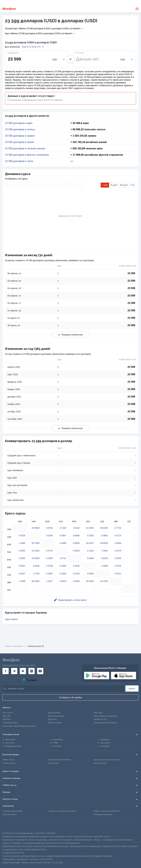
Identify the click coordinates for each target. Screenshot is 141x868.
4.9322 (63, 581)
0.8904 (118, 543)
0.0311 (118, 574)
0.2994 (50, 558)
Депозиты (52, 719)
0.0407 (22, 574)
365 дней (124, 185)
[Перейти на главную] (9, 9)
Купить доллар (9, 763)
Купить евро (53, 763)
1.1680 (22, 543)
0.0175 (118, 535)
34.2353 (104, 581)
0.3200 (76, 566)
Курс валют (7, 713)
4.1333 (90, 551)
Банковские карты (56, 716)
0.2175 (118, 551)
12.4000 (35, 551)
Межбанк (7, 719)
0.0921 (22, 566)
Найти (132, 689)
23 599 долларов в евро (19, 123)
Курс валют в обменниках (60, 760)
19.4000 (90, 581)
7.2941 (105, 551)
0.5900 (90, 574)
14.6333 (90, 528)
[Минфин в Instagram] (32, 671)
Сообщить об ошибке (71, 697)
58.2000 (35, 581)
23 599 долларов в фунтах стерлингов (27, 155)
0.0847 (63, 535)
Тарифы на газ (100, 719)
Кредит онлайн (55, 723)
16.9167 (90, 543)
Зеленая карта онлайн (12, 811)
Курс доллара (54, 713)
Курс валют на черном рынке (107, 760)
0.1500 (63, 574)
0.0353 (50, 574)
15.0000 (35, 558)
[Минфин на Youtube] (40, 671)
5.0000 (90, 558)
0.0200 (50, 535)
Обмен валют (8, 760)
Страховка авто (9, 814)
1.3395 (22, 581)
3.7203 (63, 528)
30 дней (114, 185)
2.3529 (105, 566)
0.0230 (22, 535)
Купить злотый (100, 763)
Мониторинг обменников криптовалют (19, 726)
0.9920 (76, 551)
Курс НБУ (7, 716)
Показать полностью (70, 335)
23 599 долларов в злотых (20, 130)
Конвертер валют (10, 723)
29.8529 (104, 543)
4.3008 (63, 543)
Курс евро (98, 713)
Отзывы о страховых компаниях (62, 811)
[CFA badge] (9, 826)
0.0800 (76, 535)
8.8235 (105, 558)
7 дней (105, 185)
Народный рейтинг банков (105, 723)
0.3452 (22, 558)
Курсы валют (11, 619)
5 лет (132, 185)
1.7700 (36, 574)
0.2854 (22, 551)
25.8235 (104, 528)
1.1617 (50, 581)
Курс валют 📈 (20, 646)
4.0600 (76, 543)
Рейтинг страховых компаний (107, 811)
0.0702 (118, 566)
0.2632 (118, 558)
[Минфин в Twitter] (23, 671)
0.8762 (50, 528)
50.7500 (35, 543)
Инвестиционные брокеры (105, 716)
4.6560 (76, 581)
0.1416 (76, 574)
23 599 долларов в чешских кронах (25, 149)
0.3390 (63, 566)
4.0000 (36, 566)
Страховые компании (103, 814)
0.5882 (105, 535)
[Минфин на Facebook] (6, 671)
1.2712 (63, 558)
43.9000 (35, 528)
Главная (8, 646)
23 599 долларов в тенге (19, 161)
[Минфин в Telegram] (14, 671)
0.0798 (50, 566)
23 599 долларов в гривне (20, 136)
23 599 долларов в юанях (20, 142)
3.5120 (76, 528)
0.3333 (90, 535)
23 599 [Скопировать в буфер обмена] (131, 273)
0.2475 (50, 551)
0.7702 (118, 528)
